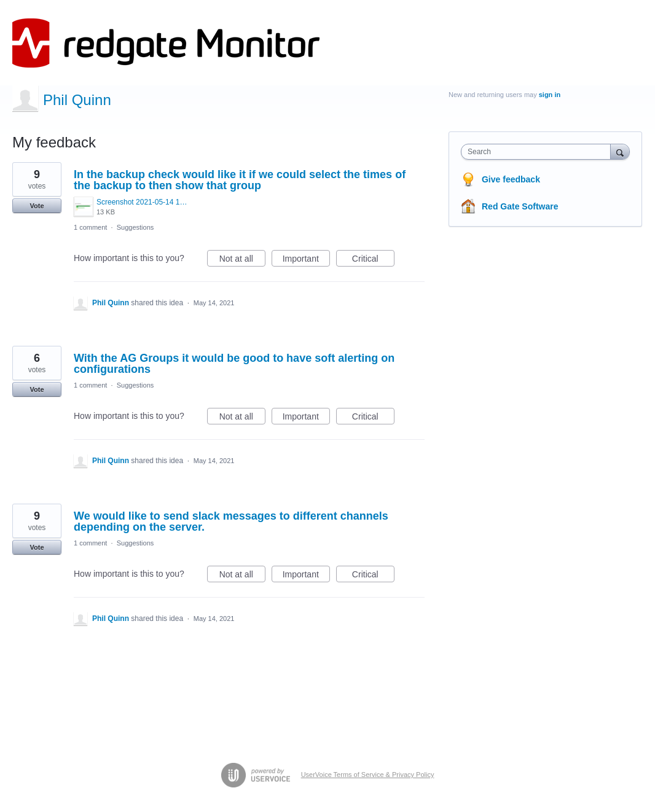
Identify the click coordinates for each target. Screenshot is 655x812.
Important (306, 260)
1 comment (90, 227)
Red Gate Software (520, 206)
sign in (550, 95)
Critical (373, 260)
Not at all (242, 260)
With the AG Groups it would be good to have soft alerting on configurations (234, 364)
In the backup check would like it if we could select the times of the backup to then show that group (240, 180)
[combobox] (539, 152)
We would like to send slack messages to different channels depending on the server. (231, 521)
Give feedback (511, 179)
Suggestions (135, 227)
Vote (37, 206)
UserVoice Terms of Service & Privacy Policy (368, 775)
